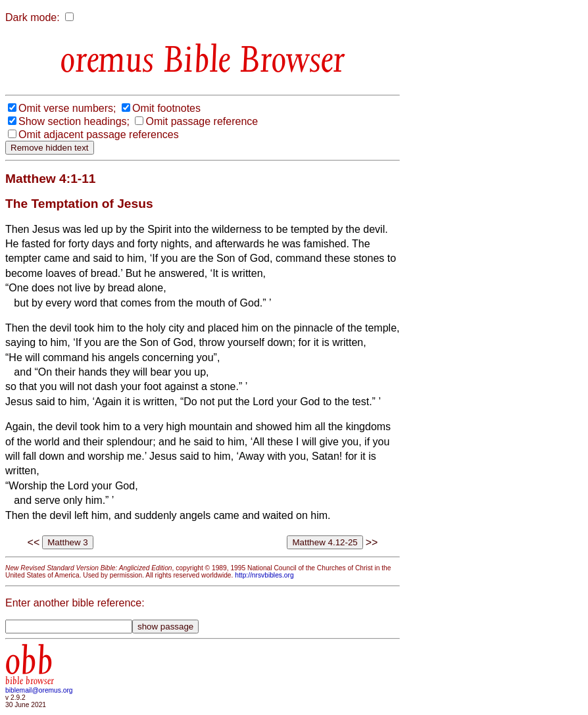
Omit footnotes (166, 108)
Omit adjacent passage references (99, 135)
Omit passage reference (202, 121)
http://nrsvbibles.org (264, 575)
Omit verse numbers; (67, 108)
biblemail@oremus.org (39, 690)
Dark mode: (33, 17)
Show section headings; (74, 121)
